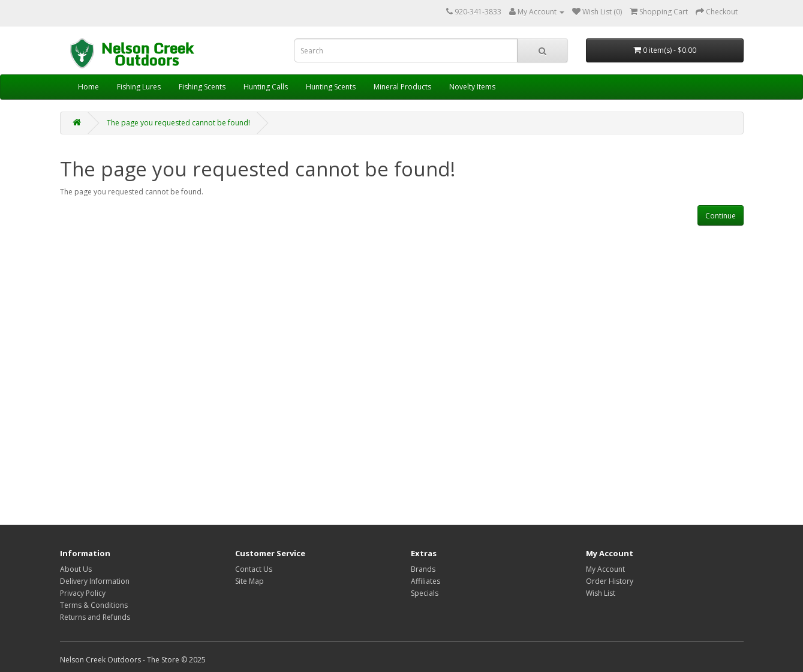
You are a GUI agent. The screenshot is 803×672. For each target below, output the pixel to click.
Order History (610, 581)
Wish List (601, 593)
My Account (605, 569)
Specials (425, 593)
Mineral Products (402, 87)
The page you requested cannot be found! (178, 123)
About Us (76, 569)
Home (88, 87)
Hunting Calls (266, 87)
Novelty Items (472, 87)
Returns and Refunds (95, 617)
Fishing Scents (202, 87)
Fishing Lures (139, 87)
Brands (423, 569)
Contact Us (254, 569)
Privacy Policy (83, 593)
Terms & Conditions (94, 605)
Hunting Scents (331, 87)
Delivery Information (95, 581)
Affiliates (425, 581)
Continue (721, 216)
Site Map (249, 581)
